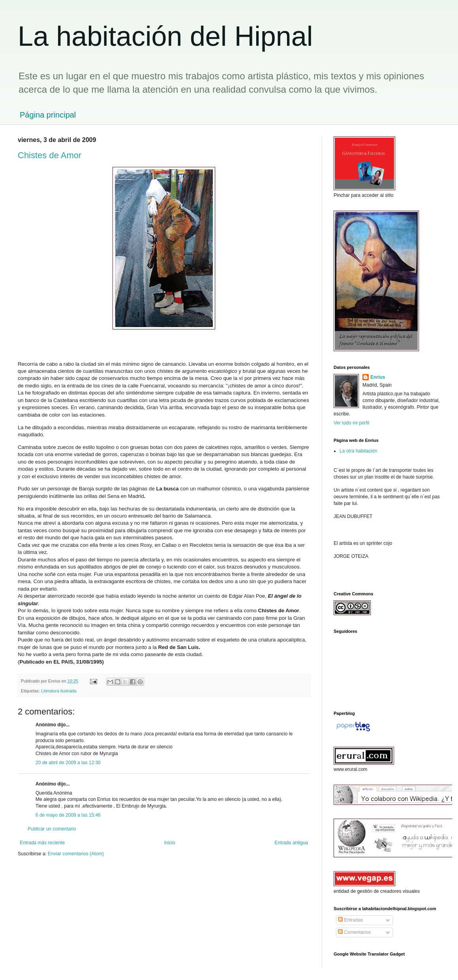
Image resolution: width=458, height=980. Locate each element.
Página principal (48, 115)
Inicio (170, 843)
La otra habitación (358, 451)
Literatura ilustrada (59, 691)
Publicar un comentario (52, 829)
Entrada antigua (291, 843)
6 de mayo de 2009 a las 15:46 (68, 815)
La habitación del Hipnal (165, 36)
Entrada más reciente (42, 843)
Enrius (378, 377)
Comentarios (354, 932)
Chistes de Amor (50, 155)
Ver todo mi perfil (351, 423)
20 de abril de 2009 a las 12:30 (68, 763)
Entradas (350, 920)
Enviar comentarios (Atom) (76, 854)
